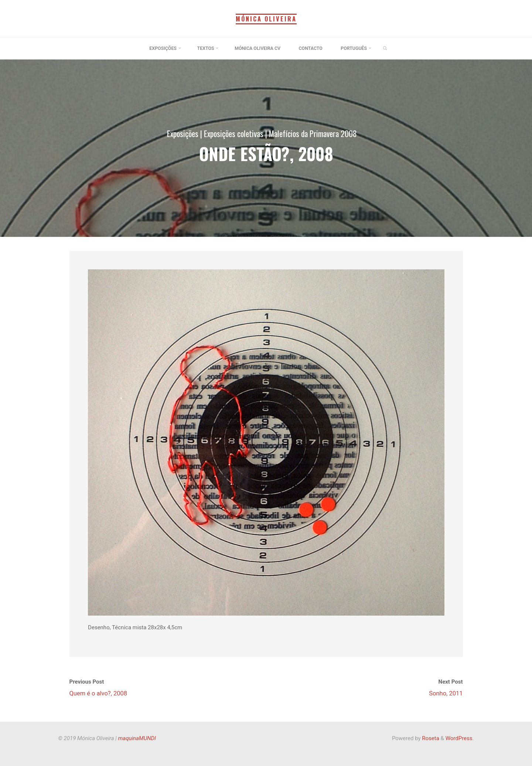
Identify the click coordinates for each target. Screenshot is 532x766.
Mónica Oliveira (266, 19)
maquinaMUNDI (137, 738)
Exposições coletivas (234, 133)
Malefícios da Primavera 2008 (313, 133)
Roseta (430, 738)
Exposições (183, 133)
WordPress (459, 738)
